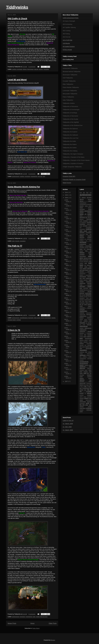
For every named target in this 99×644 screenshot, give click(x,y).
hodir (90, 280)
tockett (81, 390)
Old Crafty (22, 34)
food (90, 255)
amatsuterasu (83, 203)
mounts (17, 241)
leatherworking (88, 300)
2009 (67, 195)
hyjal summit (86, 285)
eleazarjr (82, 237)
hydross (89, 283)
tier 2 (88, 385)
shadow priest (88, 365)
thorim (81, 385)
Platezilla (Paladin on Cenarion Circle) (74, 180)
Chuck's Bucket (21, 41)
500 (19, 309)
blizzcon (82, 219)
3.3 (91, 193)
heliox (90, 274)
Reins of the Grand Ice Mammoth (39, 211)
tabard (90, 378)
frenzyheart (30, 69)
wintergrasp (89, 400)
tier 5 (82, 387)
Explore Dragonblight (33, 463)
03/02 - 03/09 (67, 346)
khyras (90, 296)
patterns (89, 337)
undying (82, 395)
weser (81, 400)
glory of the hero (84, 260)
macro (90, 306)
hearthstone (83, 274)
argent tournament (86, 211)
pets (44, 176)
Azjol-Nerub (22, 496)
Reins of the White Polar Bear (18, 195)
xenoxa (82, 407)
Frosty (43, 447)
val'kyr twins (83, 397)
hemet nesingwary (46, 318)
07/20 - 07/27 (67, 282)
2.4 (81, 193)
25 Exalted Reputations (41, 150)
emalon (89, 237)
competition (89, 227)
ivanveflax (82, 292)
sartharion (83, 355)
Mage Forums (67, 183)
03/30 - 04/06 (67, 329)
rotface (90, 352)
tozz (85, 390)
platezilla (86, 342)
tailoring (82, 380)
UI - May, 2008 (67, 427)
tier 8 (90, 387)
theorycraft (83, 383)
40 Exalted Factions (69, 47)
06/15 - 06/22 (67, 290)
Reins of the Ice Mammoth (20, 211)
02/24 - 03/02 (67, 352)
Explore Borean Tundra (47, 435)
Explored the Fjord (13, 356)
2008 (67, 198)
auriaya (89, 213)
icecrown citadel (86, 287)
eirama (90, 236)
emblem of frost (86, 241)
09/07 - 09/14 (67, 260)
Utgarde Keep (33, 503)
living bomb (88, 301)
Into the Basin (36, 103)
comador (85, 226)
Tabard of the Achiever (30, 162)
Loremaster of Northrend (40, 119)
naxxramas (84, 326)
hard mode (85, 270)
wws (90, 405)
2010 (67, 192)
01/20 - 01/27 (67, 369)
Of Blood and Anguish (29, 291)
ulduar (89, 393)
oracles (41, 69)
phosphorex (88, 339)
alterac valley (86, 201)
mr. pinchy (89, 323)
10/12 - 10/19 (67, 248)
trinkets (82, 393)
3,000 (20, 307)
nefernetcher (88, 328)
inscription (86, 288)
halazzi (85, 269)
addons (84, 198)
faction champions (86, 246)
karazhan (89, 295)
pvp (81, 347)
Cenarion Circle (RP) (69, 176)
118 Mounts (66, 43)
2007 (67, 381)
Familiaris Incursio (84, 248)
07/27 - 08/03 (67, 278)
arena (90, 209)
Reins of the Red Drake (16, 202)
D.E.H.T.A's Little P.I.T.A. (14, 399)
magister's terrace (86, 308)
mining (81, 319)
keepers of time (84, 296)
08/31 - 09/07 (67, 265)
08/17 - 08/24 (67, 269)
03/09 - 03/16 (67, 341)
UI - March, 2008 (68, 430)
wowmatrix (82, 403)
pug (85, 345)
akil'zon (82, 199)
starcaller (82, 375)
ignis (81, 288)
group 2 (89, 265)
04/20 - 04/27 (67, 316)
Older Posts (53, 623)
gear (90, 256)
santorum (89, 354)
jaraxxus (82, 293)
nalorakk (89, 325)
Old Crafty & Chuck (17, 19)
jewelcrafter (88, 293)
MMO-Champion (21, 190)
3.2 (87, 193)
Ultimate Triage (38, 565)
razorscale (89, 348)
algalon (90, 199)
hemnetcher (83, 277)
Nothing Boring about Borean (29, 435)
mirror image (88, 319)
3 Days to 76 (14, 330)
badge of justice (86, 214)
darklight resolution (86, 233)
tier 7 (86, 386)
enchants (20, 69)
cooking (14, 69)
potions (82, 343)
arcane (90, 208)
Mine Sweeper (33, 112)
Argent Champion (20, 575)
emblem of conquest (86, 239)
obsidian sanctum (86, 333)
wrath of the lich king (42, 617)
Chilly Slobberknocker (40, 284)
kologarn (82, 300)
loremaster (82, 303)
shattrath (89, 368)
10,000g (18, 311)
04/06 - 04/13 (67, 324)
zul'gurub (89, 410)
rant (90, 347)
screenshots (84, 362)
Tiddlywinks (17, 7)
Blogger (53, 640)
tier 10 (85, 385)
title (90, 388)
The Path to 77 (15, 246)
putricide (89, 345)
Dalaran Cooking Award (43, 510)
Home (32, 623)
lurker (81, 306)
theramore (89, 383)
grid (85, 265)
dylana (82, 236)
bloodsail (89, 219)
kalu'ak (36, 69)
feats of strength (86, 249)
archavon (82, 209)
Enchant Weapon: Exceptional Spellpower (39, 290)
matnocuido (82, 314)
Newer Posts (12, 623)
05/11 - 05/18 (67, 307)
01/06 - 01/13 (67, 377)
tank (90, 380)
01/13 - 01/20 (67, 373)
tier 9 (81, 388)
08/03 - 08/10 (67, 273)
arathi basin (88, 206)
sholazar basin (12, 320)
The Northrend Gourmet (46, 517)
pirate (90, 340)
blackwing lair (83, 217)
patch (85, 337)
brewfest (86, 221)
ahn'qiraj (89, 198)
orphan (81, 337)
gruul (81, 267)
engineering (34, 176)
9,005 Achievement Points (71, 18)
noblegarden (83, 330)
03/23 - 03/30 (67, 333)
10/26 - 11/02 (67, 239)
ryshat (81, 354)
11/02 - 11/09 (67, 235)
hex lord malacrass (86, 278)
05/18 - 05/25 (67, 303)
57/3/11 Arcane (67, 50)
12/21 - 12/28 (67, 205)
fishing (25, 69)
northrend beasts (86, 331)
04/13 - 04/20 (67, 320)
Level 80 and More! (17, 80)
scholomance (83, 358)
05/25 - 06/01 (67, 299)
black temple (86, 216)
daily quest (37, 318)
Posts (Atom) (36, 628)
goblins (81, 263)
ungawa (89, 395)
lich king (82, 301)
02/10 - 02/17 (67, 360)
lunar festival (88, 304)
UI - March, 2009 (68, 424)
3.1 (84, 193)
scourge (82, 360)
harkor (90, 270)
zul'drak (19, 320)
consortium (82, 229)
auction (82, 213)
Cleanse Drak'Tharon (40, 556)
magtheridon (83, 311)
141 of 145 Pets (67, 40)
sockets (86, 372)
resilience (82, 352)
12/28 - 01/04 (67, 201)
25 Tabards (45, 162)
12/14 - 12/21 (67, 209)
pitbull (81, 342)
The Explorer (36, 122)
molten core (87, 321)
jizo (81, 295)
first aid (40, 176)
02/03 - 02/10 (67, 364)
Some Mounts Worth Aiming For (24, 187)
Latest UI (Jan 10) (68, 421)
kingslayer (82, 298)
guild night (88, 267)
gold (13, 241)
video (90, 398)
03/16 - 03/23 (67, 337)
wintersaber (83, 402)
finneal (81, 251)
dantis (90, 231)
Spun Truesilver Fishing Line (16, 43)
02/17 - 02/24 (67, 356)
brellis (81, 221)
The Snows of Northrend (28, 270)
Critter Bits (22, 513)
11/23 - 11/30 (67, 222)
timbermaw (86, 388)
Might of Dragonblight (19, 463)
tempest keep (86, 382)
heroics (89, 277)
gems (81, 258)
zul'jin (81, 412)
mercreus (89, 314)
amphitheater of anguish (27, 318)
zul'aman (89, 408)
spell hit (86, 373)
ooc (85, 335)
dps (90, 234)
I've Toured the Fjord (28, 354)
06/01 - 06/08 (67, 295)
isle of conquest (88, 290)
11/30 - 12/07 (67, 218)
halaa (81, 269)
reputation (46, 69)
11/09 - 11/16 (67, 231)
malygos (82, 313)
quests (53, 318)
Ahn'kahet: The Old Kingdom (41, 499)
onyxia (81, 335)
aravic (81, 208)
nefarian (82, 328)
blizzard (89, 217)
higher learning (84, 280)
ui (85, 393)
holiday (82, 282)
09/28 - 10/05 (67, 252)
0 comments (32, 67)
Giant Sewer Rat (22, 152)
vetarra (86, 398)
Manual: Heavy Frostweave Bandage (28, 560)
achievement (16, 176)
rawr (81, 348)
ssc (90, 373)
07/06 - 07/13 (67, 286)
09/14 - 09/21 (67, 256)
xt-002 (90, 407)
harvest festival (86, 272)
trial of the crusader (86, 391)
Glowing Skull (31, 447)
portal (90, 342)
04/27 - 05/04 (67, 312)
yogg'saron (83, 408)
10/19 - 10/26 (67, 243)
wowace (89, 402)
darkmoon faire (84, 234)
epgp (90, 244)
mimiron (89, 318)
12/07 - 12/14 (67, 214)
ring (86, 352)
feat (90, 248)
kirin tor (89, 298)
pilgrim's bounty (84, 340)
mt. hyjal (82, 325)
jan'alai (89, 292)
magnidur (82, 310)
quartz (83, 347)
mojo (81, 321)
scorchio (89, 358)
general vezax (87, 258)
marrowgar (89, 313)
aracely (82, 206)
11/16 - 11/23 (67, 226)
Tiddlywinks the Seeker (30, 106)
